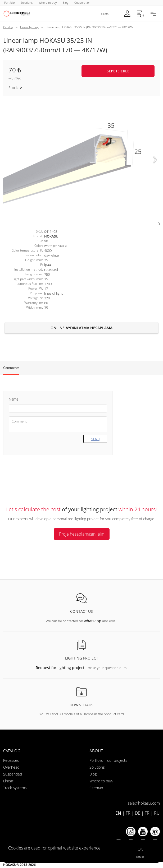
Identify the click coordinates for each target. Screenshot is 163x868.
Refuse (140, 857)
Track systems (15, 788)
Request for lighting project (60, 668)
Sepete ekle (118, 71)
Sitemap (96, 788)
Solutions (97, 767)
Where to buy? (101, 781)
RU (157, 813)
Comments (11, 368)
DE (138, 813)
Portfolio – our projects (108, 760)
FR (128, 813)
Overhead (11, 767)
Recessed (11, 760)
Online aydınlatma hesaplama (81, 328)
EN (118, 813)
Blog (93, 774)
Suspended (13, 774)
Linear (8, 781)
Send (95, 439)
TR (147, 813)
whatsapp (93, 621)
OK (140, 849)
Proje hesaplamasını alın (82, 534)
